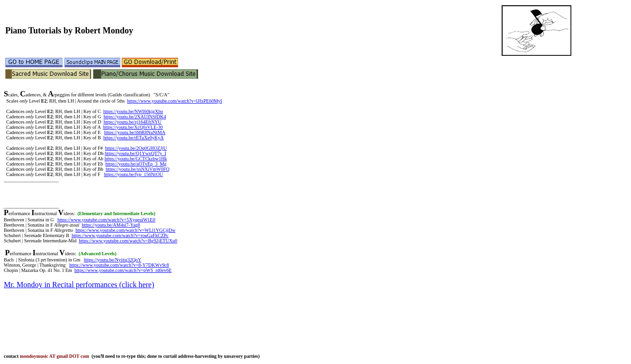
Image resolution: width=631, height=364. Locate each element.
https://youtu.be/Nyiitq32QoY (113, 260)
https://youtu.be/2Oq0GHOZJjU (136, 148)
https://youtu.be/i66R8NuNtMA (135, 132)
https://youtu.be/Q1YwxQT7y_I (135, 153)
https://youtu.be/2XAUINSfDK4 (135, 117)
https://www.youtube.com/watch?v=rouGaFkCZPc (120, 235)
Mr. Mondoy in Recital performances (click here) (79, 285)
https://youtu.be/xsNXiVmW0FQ (137, 169)
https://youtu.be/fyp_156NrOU (134, 174)
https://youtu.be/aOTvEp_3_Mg (136, 164)
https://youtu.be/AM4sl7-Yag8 (111, 225)
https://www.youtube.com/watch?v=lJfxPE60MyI (174, 101)
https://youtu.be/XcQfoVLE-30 (133, 127)
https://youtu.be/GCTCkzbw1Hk (136, 159)
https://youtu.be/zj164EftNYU (132, 122)
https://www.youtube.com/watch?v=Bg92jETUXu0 (128, 241)
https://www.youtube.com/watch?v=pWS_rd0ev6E (123, 270)
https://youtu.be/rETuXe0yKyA (133, 138)
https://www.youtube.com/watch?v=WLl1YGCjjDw (125, 230)
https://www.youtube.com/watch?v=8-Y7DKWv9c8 (119, 265)
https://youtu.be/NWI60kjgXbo (133, 111)
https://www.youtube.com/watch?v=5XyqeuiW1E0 (106, 220)
